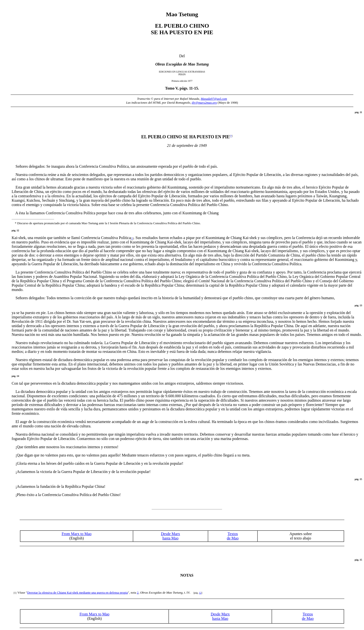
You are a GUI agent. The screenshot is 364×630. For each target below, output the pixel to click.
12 (200, 593)
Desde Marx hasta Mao (170, 536)
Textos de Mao (233, 536)
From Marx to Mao (77, 534)
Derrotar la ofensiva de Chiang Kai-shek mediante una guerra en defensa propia (78, 593)
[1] (15, 593)
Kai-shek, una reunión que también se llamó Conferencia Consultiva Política (72, 238)
